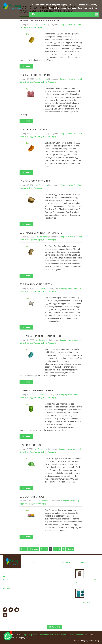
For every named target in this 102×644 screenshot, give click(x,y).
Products (31, 578)
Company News (66, 24)
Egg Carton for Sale (32, 497)
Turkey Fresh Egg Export (35, 75)
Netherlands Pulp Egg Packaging (40, 20)
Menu (35, 14)
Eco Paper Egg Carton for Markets (41, 233)
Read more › (26, 66)
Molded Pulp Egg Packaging (36, 391)
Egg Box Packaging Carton (36, 284)
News (30, 581)
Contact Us (32, 585)
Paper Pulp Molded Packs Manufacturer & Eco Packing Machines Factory (54, 635)
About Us (31, 574)
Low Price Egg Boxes (32, 445)
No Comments (42, 24)
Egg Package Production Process (40, 336)
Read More (55, 627)
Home (30, 571)
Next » (70, 549)
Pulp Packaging (36, 27)
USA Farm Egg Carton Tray (35, 181)
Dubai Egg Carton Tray (33, 130)
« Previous (33, 549)
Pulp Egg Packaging (34, 82)
